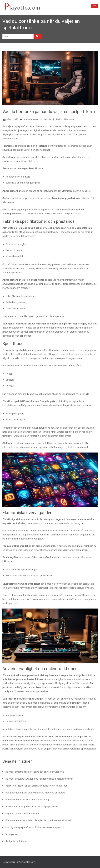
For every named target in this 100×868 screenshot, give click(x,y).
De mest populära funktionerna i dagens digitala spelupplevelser (39, 779)
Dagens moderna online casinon (22, 814)
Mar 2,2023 (11, 119)
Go (38, 36)
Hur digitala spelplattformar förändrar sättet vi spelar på (35, 827)
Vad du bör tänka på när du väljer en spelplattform (49, 112)
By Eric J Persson (63, 119)
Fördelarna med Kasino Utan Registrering (27, 800)
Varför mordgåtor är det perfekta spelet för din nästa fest (36, 786)
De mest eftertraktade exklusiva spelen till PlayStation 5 (35, 772)
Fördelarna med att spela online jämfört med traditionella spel (38, 820)
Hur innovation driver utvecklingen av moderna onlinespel (35, 793)
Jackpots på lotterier (16, 841)
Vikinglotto (11, 834)
